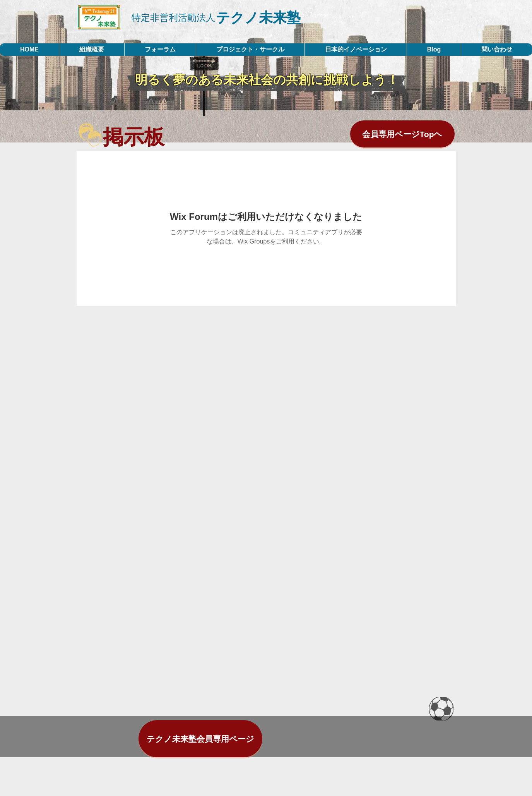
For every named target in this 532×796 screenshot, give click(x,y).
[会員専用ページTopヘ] (402, 134)
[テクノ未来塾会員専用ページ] (200, 739)
